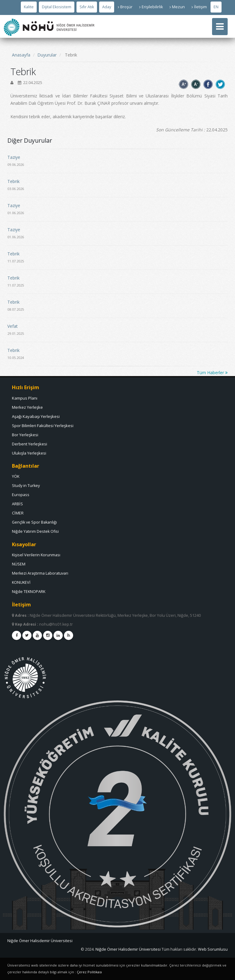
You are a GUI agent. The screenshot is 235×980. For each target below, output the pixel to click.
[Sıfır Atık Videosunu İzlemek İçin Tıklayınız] (87, 7)
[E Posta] (213, 949)
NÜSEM (19, 564)
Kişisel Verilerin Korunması (36, 555)
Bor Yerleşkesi (25, 435)
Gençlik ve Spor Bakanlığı (34, 522)
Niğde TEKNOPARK (29, 592)
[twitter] (27, 635)
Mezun (177, 7)
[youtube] (37, 635)
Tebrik (13, 181)
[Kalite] (29, 7)
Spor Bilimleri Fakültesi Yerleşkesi (43, 426)
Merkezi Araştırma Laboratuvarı (40, 573)
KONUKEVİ (21, 582)
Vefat (13, 326)
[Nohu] (117, 941)
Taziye (14, 157)
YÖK (16, 476)
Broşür (125, 7)
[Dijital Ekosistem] (57, 7)
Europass (21, 495)
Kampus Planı (25, 398)
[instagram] (48, 635)
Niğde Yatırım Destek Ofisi (35, 531)
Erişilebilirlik (151, 7)
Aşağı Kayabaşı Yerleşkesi (36, 416)
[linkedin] (58, 635)
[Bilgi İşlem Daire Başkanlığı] (129, 949)
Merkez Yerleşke (27, 407)
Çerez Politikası (89, 972)
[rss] (69, 635)
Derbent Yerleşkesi (30, 444)
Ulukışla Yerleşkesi (29, 453)
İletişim (199, 7)
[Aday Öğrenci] (107, 7)
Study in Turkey (26, 486)
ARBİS (17, 504)
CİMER (18, 513)
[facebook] (17, 635)
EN (216, 7)
